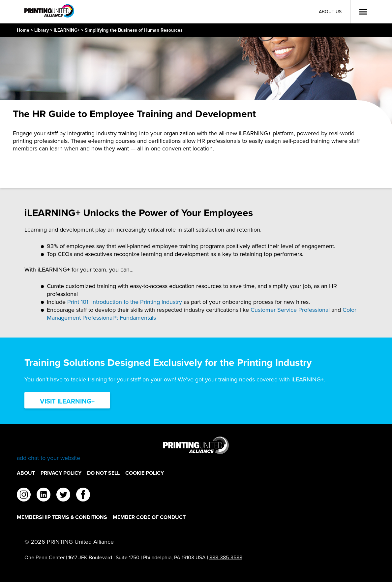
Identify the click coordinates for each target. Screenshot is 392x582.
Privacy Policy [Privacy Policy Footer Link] (61, 473)
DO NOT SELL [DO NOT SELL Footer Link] (103, 473)
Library (42, 30)
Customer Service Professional (290, 310)
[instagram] (24, 496)
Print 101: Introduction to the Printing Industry (125, 302)
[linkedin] (44, 496)
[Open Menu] (363, 12)
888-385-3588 (226, 557)
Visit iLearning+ (67, 401)
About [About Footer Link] (26, 473)
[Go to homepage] (196, 449)
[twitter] (63, 496)
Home (23, 30)
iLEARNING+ (67, 30)
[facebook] (83, 496)
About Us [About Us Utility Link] (330, 12)
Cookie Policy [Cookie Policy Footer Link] (145, 473)
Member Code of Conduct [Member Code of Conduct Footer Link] (149, 517)
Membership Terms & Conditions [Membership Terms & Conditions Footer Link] (62, 517)
